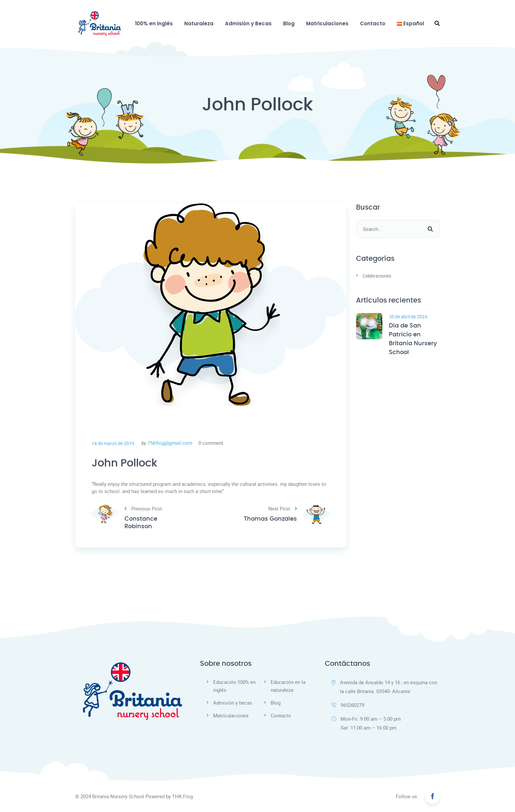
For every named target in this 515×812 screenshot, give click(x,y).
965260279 (348, 705)
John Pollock (124, 463)
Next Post (283, 508)
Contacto (373, 23)
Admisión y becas (233, 703)
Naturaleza (199, 23)
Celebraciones (377, 276)
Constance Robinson (141, 523)
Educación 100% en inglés (234, 686)
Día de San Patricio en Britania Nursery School (413, 339)
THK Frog (182, 796)
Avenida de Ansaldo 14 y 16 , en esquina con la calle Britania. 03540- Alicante (384, 687)
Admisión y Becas (248, 23)
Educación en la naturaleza (288, 686)
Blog (289, 23)
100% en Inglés (154, 23)
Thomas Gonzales (270, 519)
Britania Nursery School (118, 796)
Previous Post (143, 508)
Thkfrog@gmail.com (169, 443)
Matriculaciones (327, 23)
